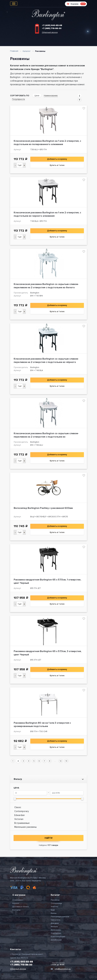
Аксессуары (56, 930)
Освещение (56, 933)
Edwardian (20, 815)
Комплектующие (58, 937)
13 (66, 761)
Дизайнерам (56, 940)
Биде (53, 910)
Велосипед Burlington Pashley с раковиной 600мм (43, 508)
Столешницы (56, 903)
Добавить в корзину (57, 159)
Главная (14, 51)
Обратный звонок (50, 32)
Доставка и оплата (20, 907)
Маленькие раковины (25, 827)
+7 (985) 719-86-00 (52, 28)
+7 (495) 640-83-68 (52, 25)
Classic (18, 807)
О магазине (18, 900)
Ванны (54, 913)
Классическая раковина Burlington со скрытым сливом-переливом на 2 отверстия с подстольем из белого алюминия (46, 287)
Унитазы (54, 907)
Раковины (55, 900)
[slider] (15, 799)
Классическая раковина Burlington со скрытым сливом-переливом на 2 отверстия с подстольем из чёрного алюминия (46, 362)
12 (61, 761)
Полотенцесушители (60, 917)
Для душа (55, 923)
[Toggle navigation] (14, 4)
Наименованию (51, 96)
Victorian (19, 819)
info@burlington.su (63, 969)
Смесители (56, 920)
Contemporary (22, 811)
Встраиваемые (22, 823)
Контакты (16, 910)
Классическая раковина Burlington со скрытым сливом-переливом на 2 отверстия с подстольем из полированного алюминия (46, 437)
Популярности (18, 99)
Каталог (27, 51)
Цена (16, 788)
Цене (37, 96)
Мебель (54, 927)
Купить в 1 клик (57, 165)
